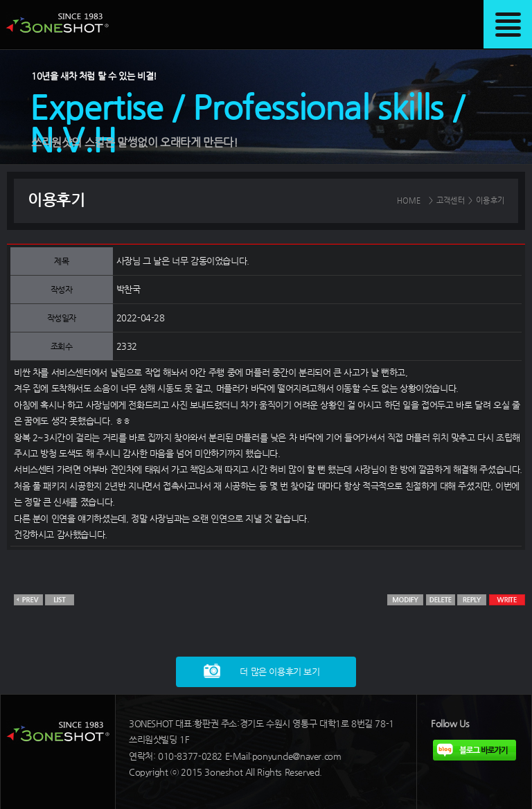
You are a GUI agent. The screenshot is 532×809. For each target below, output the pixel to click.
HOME (409, 201)
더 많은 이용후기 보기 (280, 672)
